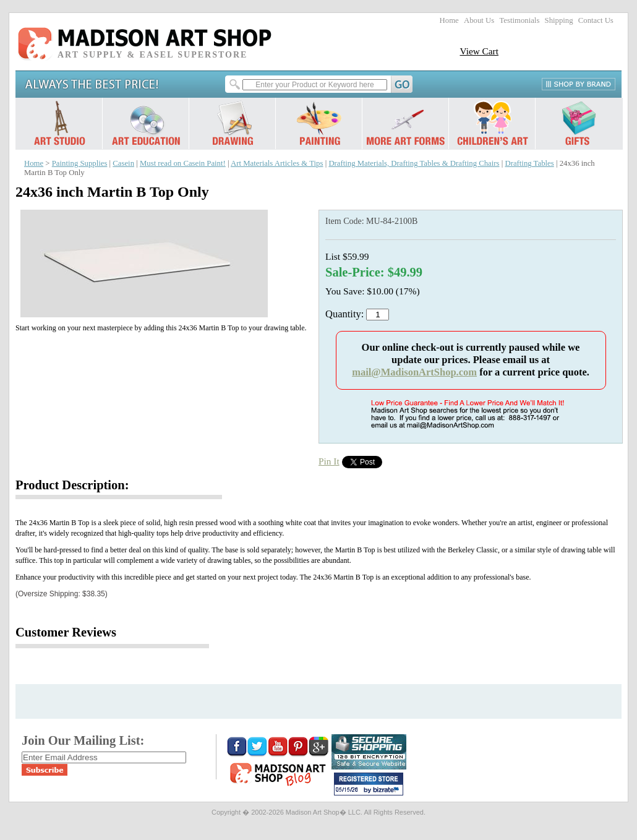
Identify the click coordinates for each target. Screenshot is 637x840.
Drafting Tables (529, 163)
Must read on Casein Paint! (183, 163)
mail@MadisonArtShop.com (414, 372)
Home (449, 20)
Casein (123, 163)
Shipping (559, 20)
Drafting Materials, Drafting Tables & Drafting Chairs (414, 163)
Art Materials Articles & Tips (277, 163)
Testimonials (519, 20)
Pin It (329, 461)
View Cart (479, 51)
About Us (479, 20)
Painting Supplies (80, 163)
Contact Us (596, 20)
